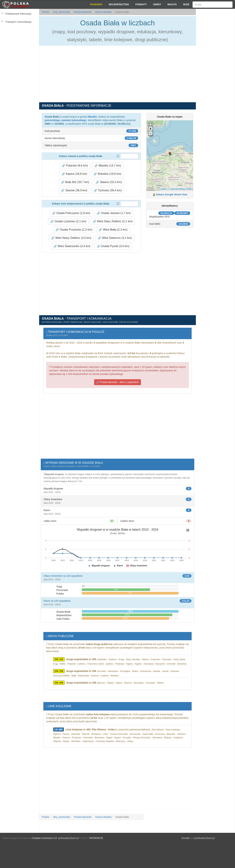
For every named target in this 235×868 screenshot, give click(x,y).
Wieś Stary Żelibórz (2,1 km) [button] (113, 221)
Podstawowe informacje (18, 14)
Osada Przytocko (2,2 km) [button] (74, 230)
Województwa (119, 4)
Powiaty (141, 4)
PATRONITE (96, 838)
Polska (45, 12)
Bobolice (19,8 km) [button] (107, 174)
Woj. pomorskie (61, 12)
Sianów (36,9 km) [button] (74, 190)
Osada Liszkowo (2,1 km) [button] (68, 221)
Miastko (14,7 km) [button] (108, 166)
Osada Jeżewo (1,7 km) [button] (114, 213)
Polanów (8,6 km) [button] (75, 166)
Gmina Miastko (103, 12)
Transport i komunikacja (18, 22)
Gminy (157, 4)
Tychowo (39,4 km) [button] (108, 190)
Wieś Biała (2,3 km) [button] (113, 230)
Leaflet (163, 189)
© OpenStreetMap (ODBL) (180, 189)
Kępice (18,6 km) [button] (74, 174)
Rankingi (96, 4)
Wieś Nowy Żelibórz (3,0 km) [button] (71, 238)
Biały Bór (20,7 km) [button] (75, 182)
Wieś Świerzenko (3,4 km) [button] (72, 246)
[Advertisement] (215, 72)
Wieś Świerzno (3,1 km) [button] (115, 238)
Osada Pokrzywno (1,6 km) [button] (71, 213)
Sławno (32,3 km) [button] (109, 182)
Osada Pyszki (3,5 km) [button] (113, 246)
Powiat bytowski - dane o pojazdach (117, 382)
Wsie (186, 4)
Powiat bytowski (82, 12)
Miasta (172, 4)
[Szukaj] (212, 5)
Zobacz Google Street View (171, 194)
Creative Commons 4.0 (44, 838)
